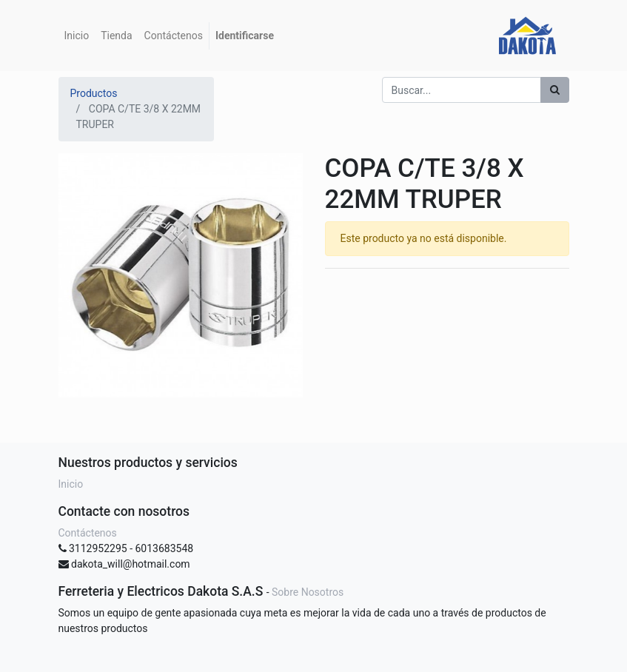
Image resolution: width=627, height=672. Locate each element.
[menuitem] (77, 36)
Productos (94, 93)
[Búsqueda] (555, 90)
